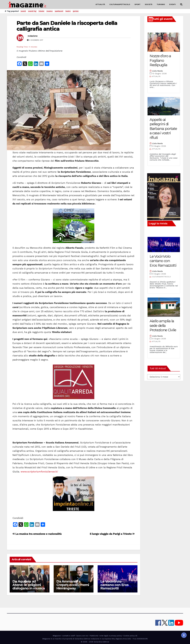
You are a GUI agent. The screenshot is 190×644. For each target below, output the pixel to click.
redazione (33, 36)
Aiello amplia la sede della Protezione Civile (163, 326)
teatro (68, 11)
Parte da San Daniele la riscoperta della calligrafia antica (67, 26)
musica (50, 11)
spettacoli (59, 11)
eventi (23, 11)
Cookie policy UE (130, 636)
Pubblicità (94, 636)
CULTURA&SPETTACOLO (120, 4)
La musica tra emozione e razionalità (37, 534)
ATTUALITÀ (100, 4)
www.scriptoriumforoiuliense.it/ (39, 472)
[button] (181, 4)
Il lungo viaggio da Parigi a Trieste (112, 534)
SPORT (138, 4)
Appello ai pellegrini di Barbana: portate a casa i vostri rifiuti (163, 129)
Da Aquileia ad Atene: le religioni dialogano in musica (29, 585)
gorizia (76, 11)
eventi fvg (32, 11)
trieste (41, 11)
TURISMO (161, 4)
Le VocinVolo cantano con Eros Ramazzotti (114, 585)
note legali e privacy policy (111, 636)
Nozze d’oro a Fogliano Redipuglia (160, 60)
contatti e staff (69, 636)
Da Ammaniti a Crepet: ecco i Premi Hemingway (73, 585)
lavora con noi (82, 636)
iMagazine (57, 636)
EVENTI (173, 4)
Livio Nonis (158, 71)
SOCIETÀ (149, 4)
